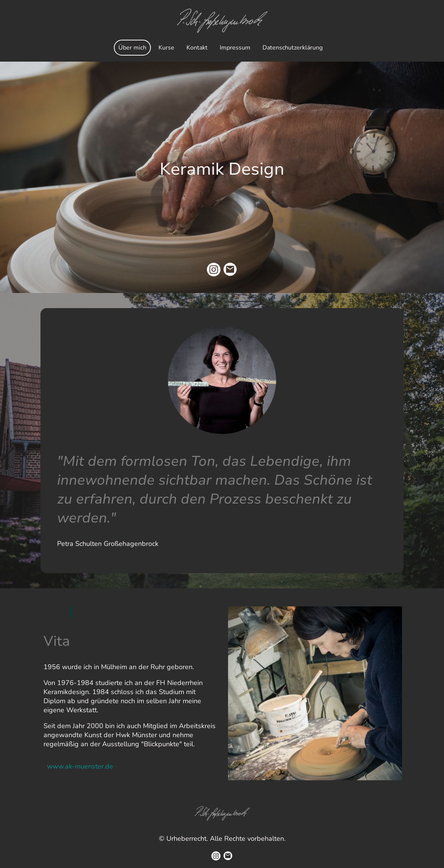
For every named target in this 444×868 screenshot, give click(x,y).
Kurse (166, 48)
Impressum (235, 48)
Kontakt (197, 48)
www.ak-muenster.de (80, 766)
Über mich (132, 48)
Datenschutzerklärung (293, 48)
